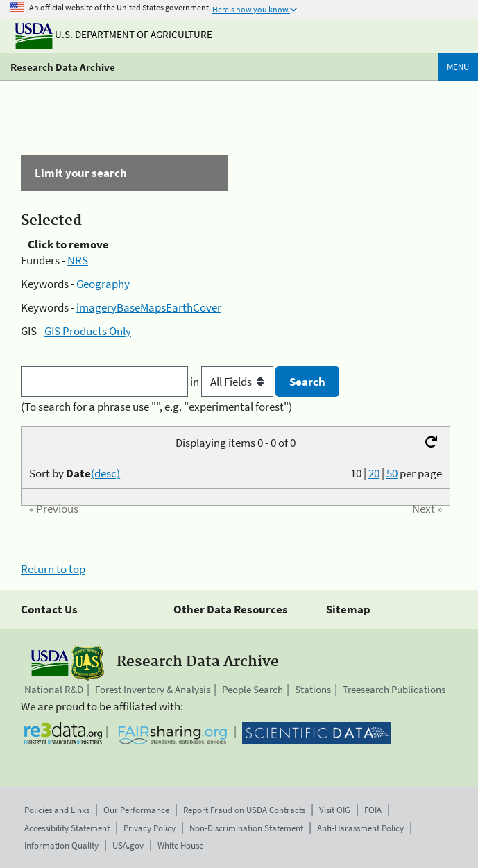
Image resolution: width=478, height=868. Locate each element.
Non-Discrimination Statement (246, 828)
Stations (313, 689)
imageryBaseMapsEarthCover (149, 307)
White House (180, 845)
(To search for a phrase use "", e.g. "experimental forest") (156, 407)
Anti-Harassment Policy (360, 828)
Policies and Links (57, 810)
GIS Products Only (88, 331)
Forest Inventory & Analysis (153, 689)
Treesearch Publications (394, 689)
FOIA (373, 810)
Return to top (53, 569)
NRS (78, 260)
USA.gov (128, 845)
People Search (253, 689)
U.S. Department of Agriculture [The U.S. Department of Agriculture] (114, 34)
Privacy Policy (150, 828)
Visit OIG (335, 810)
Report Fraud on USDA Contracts (244, 810)
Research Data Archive (63, 67)
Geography (103, 284)
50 (392, 473)
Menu (458, 67)
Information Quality (61, 845)
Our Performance (136, 810)
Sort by (75, 473)
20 (374, 473)
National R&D (54, 689)
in (233, 382)
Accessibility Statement (67, 828)
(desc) (105, 473)
